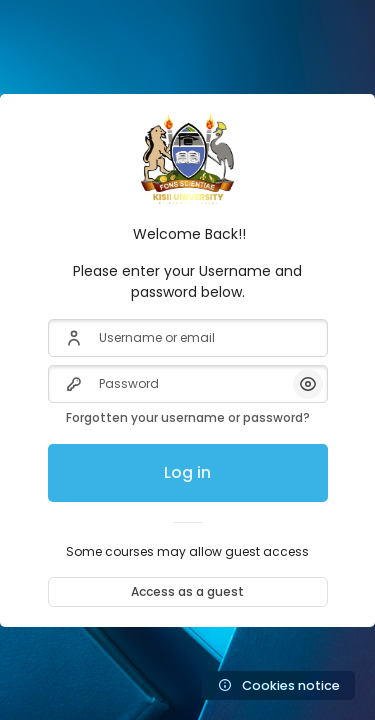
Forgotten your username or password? (188, 417)
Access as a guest (187, 591)
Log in (187, 472)
